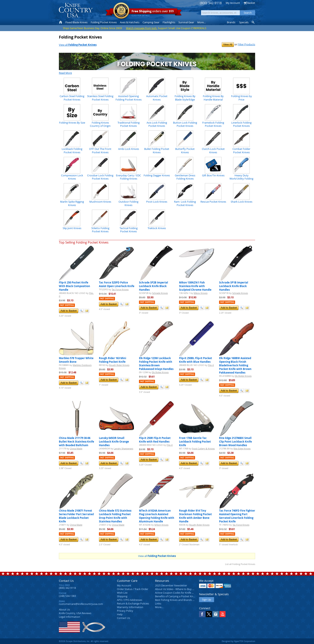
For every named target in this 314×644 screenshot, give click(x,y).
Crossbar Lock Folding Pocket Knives (100, 177)
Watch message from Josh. (142, 28)
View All (228, 44)
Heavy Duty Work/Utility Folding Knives (241, 179)
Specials (244, 22)
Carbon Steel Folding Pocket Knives (72, 98)
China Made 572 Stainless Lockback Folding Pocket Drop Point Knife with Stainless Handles (115, 516)
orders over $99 (144, 12)
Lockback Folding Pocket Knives (72, 150)
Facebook (202, 614)
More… (159, 607)
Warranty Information (130, 607)
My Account (233, 3)
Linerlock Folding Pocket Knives (241, 124)
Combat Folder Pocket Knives (241, 150)
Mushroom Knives (100, 202)
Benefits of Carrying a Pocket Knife (175, 596)
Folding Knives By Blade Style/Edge (185, 98)
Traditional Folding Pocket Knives (129, 124)
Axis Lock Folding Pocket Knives (157, 124)
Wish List (122, 593)
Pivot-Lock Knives (157, 202)
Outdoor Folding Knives (128, 203)
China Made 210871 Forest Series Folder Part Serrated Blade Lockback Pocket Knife (76, 516)
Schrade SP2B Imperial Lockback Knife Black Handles (153, 286)
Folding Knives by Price (242, 98)
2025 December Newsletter (171, 585)
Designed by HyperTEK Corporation (238, 641)
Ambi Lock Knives (129, 149)
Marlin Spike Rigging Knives (72, 203)
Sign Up (207, 599)
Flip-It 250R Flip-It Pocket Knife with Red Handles (155, 440)
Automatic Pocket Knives (157, 98)
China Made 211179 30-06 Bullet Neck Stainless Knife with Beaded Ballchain (76, 442)
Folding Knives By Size (72, 123)
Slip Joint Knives (72, 228)
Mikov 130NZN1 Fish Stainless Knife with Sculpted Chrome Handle (195, 286)
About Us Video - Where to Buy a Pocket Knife (182, 589)
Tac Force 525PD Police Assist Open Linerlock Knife (117, 284)
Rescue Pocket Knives (213, 202)
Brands (231, 22)
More (201, 22)
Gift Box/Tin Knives (213, 175)
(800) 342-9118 (211, 3)
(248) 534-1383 (67, 596)
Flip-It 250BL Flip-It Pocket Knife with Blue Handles (196, 360)
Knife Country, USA (76, 10)
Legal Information (69, 617)
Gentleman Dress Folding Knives (185, 177)
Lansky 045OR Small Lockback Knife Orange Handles (114, 442)
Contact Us (66, 581)
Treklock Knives (157, 228)
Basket (251, 3)
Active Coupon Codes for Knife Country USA (181, 593)
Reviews (75, 613)
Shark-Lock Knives (242, 202)
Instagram (216, 614)
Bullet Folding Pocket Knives (157, 150)
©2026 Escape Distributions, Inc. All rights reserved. (84, 641)
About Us (64, 609)
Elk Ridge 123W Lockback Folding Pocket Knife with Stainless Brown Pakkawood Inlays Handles (156, 364)
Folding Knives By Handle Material (213, 98)
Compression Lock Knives (72, 177)
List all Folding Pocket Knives (240, 564)
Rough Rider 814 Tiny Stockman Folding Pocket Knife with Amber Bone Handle (195, 516)
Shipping (122, 596)
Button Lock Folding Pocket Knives (185, 124)
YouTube (222, 614)
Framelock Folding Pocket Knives (213, 124)
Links (158, 603)
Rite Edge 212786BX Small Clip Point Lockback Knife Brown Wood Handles (235, 442)
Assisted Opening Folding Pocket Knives (129, 98)
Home (61, 22)
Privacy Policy (125, 611)
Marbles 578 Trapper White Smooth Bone (76, 360)
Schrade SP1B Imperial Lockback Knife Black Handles (234, 286)
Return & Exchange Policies (133, 603)
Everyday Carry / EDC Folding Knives (128, 177)
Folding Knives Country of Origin (100, 124)
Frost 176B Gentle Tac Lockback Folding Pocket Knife (195, 442)
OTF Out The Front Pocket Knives (100, 150)
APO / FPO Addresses (130, 600)
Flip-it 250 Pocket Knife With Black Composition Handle (74, 286)
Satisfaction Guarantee (121, 11)
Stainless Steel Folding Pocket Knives (100, 98)
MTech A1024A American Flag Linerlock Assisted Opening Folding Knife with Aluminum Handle (157, 516)
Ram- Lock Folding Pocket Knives (185, 203)
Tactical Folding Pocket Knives (129, 230)
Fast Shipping (67, 305)
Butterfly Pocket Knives (185, 150)
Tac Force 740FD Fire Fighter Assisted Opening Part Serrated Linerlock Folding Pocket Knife (237, 516)
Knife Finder (253, 22)
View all (78, 45)
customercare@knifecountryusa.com (81, 604)
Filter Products (246, 44)
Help (120, 614)
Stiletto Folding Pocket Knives (100, 230)
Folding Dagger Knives (157, 175)
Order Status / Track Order (133, 589)
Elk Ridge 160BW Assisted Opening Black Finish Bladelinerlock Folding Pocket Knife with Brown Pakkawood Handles (235, 365)
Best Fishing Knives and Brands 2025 (177, 600)
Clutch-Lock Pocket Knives (213, 150)
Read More (65, 73)
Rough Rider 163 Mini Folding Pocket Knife (113, 360)
